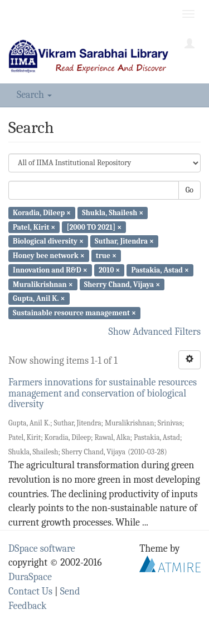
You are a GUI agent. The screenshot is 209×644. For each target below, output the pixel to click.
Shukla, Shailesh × (113, 213)
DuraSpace (30, 577)
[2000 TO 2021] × (94, 227)
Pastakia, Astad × (160, 270)
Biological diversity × (48, 241)
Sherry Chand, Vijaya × (122, 284)
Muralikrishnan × (43, 284)
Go (189, 190)
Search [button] (34, 95)
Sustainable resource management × (74, 313)
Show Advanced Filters (155, 332)
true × (106, 256)
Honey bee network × (49, 256)
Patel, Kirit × (34, 227)
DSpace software (42, 549)
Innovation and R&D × (50, 270)
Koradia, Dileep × (42, 213)
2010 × (109, 270)
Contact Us (30, 591)
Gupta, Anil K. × (39, 298)
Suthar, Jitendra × (124, 241)
